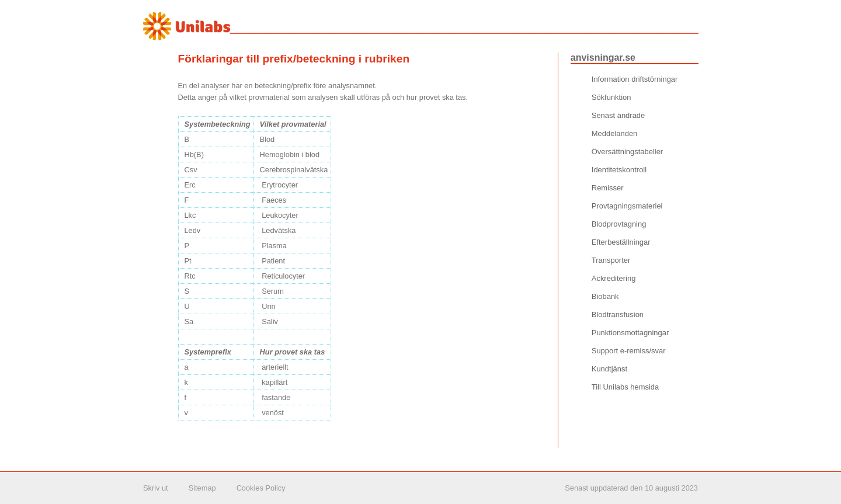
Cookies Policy (261, 488)
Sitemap (202, 488)
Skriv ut (156, 488)
